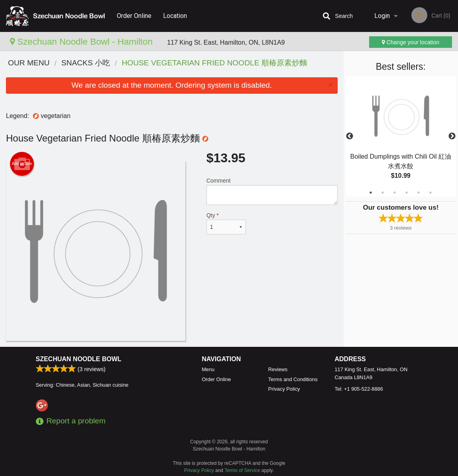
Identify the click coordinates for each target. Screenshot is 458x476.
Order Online (134, 16)
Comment (272, 191)
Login (382, 16)
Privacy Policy (284, 389)
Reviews (278, 369)
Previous (350, 136)
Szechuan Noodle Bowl (79, 359)
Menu (208, 369)
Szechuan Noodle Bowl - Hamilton (83, 42)
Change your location (411, 42)
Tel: (359, 389)
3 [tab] (395, 193)
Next (452, 136)
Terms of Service (242, 470)
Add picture (22, 164)
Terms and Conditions (293, 379)
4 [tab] (407, 193)
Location (175, 16)
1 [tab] (371, 193)
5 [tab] (419, 193)
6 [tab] (430, 193)
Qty (226, 223)
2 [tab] (383, 193)
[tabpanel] (401, 136)
